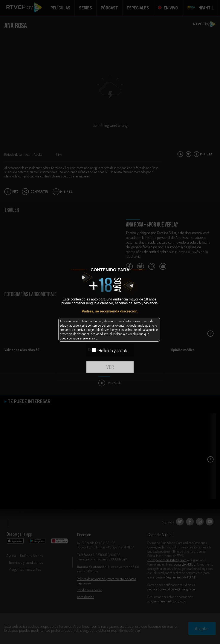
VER (110, 367)
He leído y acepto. (111, 350)
